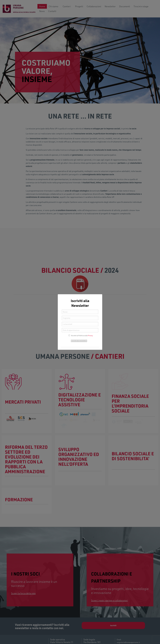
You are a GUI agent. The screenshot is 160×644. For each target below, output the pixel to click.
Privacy (90, 335)
